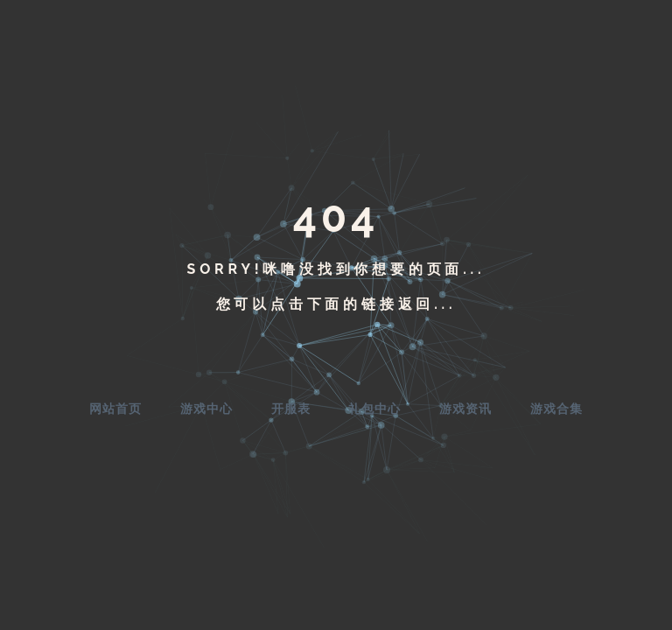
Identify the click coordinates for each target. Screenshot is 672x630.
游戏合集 (556, 409)
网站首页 (115, 409)
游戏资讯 (465, 409)
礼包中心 (374, 409)
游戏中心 (206, 409)
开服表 (291, 409)
